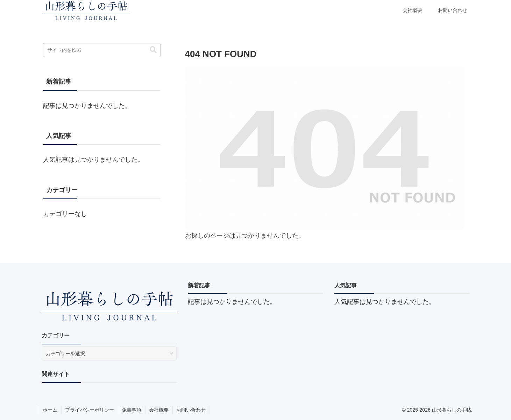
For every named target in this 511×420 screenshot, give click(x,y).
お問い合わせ (191, 410)
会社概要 (159, 410)
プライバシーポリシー (90, 410)
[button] (153, 50)
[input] (102, 50)
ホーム (50, 410)
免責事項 (132, 410)
